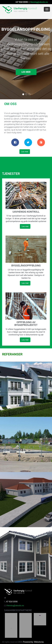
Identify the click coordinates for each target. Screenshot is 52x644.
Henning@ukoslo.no (39, 2)
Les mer (26, 72)
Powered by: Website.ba (33, 642)
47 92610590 (22, 2)
